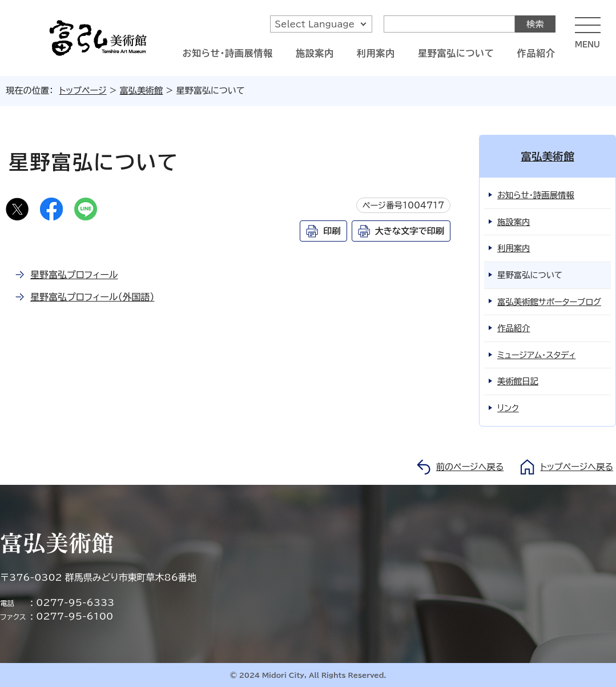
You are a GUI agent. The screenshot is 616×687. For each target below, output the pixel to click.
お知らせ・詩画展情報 (228, 53)
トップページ (83, 91)
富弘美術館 (142, 91)
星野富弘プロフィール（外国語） (92, 297)
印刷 (332, 231)
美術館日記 (518, 381)
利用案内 (376, 53)
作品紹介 (536, 53)
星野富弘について (456, 53)
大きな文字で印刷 (410, 231)
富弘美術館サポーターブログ (549, 302)
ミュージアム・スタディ (536, 355)
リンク (508, 408)
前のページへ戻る (470, 467)
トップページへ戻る (577, 467)
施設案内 (315, 53)
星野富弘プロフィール (74, 275)
